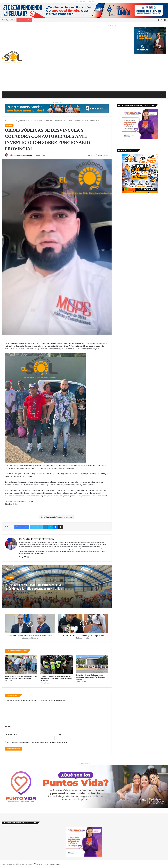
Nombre (8, 726)
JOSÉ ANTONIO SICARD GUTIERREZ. (19, 155)
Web (60, 734)
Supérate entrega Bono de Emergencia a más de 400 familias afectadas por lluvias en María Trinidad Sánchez (36, 589)
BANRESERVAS (112, 25)
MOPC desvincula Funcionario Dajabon (57, 517)
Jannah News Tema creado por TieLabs (48, 864)
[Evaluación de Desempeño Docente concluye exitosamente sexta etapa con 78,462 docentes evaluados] (92, 664)
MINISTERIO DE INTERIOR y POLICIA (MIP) (84, 1)
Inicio (7, 121)
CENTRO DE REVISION (84, 764)
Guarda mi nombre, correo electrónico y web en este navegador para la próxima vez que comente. (37, 742)
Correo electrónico (11, 734)
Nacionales (15, 121)
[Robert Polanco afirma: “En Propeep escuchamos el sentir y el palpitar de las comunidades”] (21, 665)
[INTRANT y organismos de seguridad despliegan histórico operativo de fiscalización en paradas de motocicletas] (57, 665)
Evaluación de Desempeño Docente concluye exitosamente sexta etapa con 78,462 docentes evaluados (90, 677)
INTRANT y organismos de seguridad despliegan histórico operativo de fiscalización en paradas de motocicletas (56, 678)
